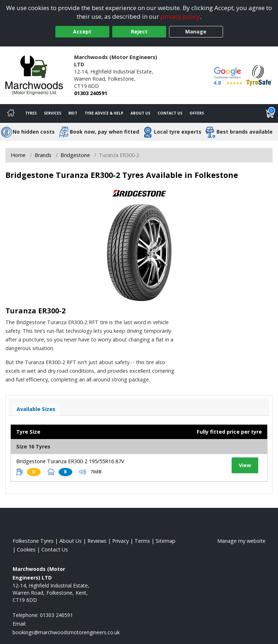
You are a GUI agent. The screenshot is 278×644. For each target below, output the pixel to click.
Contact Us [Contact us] (170, 113)
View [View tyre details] (245, 465)
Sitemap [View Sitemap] (166, 541)
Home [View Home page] (18, 155)
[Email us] (66, 632)
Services (53, 113)
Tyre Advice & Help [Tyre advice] (104, 113)
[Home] (11, 113)
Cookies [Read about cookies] (26, 549)
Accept (82, 32)
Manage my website (241, 541)
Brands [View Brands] (43, 155)
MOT (73, 113)
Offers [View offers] (197, 113)
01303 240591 (91, 93)
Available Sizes (36, 409)
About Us (140, 113)
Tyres (31, 113)
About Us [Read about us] (70, 541)
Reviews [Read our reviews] (97, 541)
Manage (196, 32)
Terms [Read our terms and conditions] (142, 541)
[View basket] (270, 113)
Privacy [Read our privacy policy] (120, 541)
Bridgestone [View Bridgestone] (75, 155)
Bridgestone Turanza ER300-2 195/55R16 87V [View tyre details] (70, 461)
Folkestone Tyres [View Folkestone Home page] (33, 541)
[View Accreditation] (259, 75)
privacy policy (180, 16)
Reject (139, 32)
